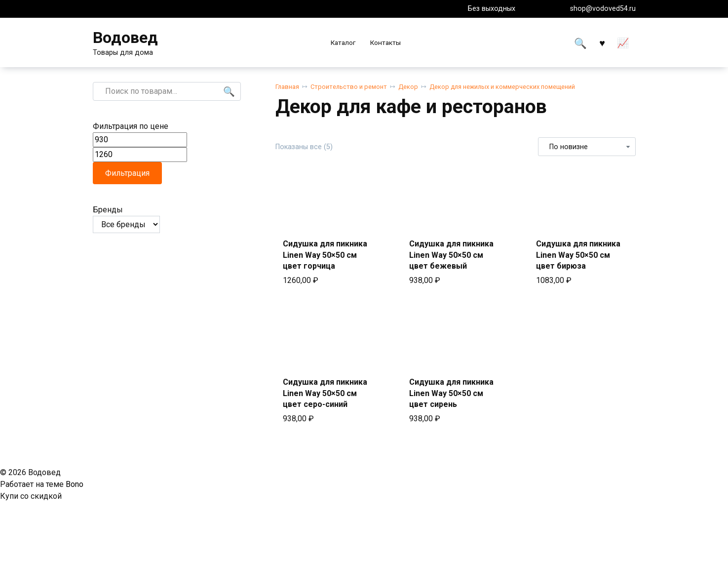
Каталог (343, 42)
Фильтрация (127, 173)
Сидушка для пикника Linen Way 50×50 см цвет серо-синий (325, 393)
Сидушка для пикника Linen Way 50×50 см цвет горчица (325, 255)
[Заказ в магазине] (587, 147)
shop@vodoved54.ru (603, 9)
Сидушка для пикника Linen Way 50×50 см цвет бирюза (578, 255)
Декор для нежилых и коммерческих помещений (502, 87)
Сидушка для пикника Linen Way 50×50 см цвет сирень (451, 393)
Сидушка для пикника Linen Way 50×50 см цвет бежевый (451, 255)
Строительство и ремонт (349, 87)
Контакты (385, 42)
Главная (287, 87)
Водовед (125, 38)
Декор (408, 87)
